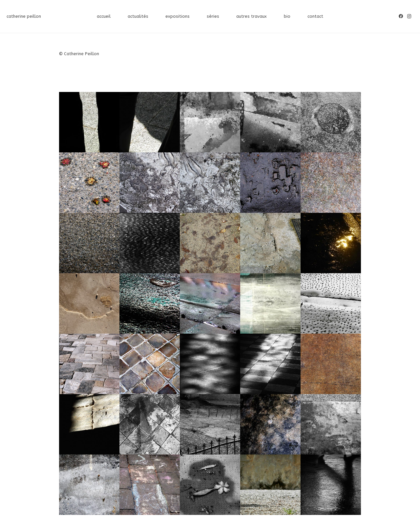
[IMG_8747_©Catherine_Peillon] (89, 243)
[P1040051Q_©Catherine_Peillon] (150, 303)
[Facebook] (401, 16)
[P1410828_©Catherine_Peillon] (210, 183)
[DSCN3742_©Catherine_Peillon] (270, 303)
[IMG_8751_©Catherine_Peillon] (331, 424)
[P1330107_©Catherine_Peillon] (89, 183)
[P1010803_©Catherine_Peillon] (331, 364)
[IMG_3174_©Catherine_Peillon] (150, 485)
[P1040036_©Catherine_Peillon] (210, 303)
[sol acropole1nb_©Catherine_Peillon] (331, 303)
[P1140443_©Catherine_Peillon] (331, 183)
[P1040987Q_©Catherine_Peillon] (331, 243)
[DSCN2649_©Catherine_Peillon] (331, 485)
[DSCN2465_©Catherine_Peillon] (210, 122)
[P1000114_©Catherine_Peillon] (210, 424)
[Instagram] (409, 16)
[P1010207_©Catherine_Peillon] (89, 424)
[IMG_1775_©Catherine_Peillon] (270, 424)
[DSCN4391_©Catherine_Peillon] (89, 122)
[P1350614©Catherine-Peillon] (150, 364)
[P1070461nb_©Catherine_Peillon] (150, 243)
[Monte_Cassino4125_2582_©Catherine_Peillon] (150, 424)
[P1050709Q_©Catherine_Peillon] (270, 243)
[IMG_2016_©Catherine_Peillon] (210, 485)
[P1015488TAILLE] (210, 364)
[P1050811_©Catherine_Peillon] (210, 243)
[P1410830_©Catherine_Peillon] (150, 183)
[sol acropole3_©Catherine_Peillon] (89, 364)
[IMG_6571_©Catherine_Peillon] (89, 485)
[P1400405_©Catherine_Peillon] (89, 303)
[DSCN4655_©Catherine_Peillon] (270, 485)
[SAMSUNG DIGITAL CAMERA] (270, 122)
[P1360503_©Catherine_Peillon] (270, 183)
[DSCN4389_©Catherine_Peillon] (150, 122)
